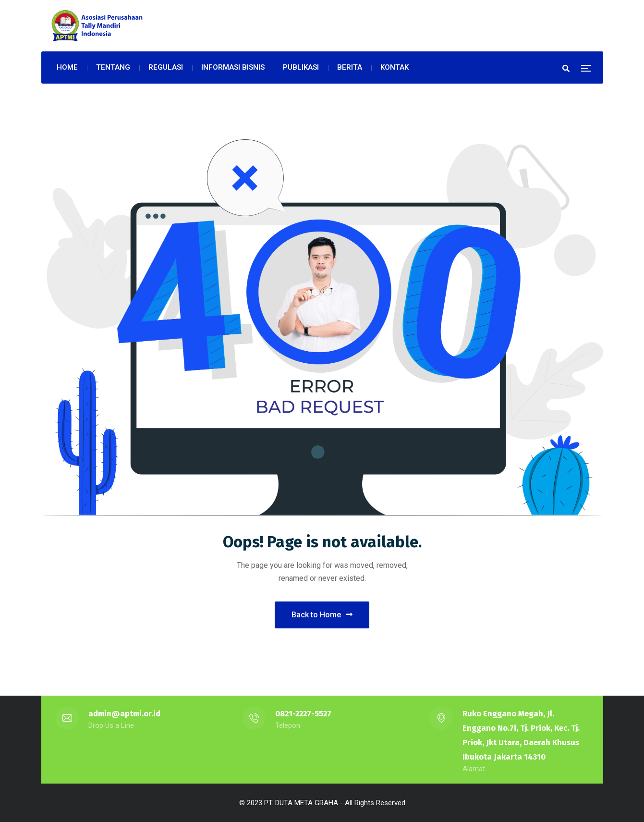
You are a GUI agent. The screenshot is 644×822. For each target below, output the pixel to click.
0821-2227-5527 (303, 714)
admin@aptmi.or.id (124, 714)
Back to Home (322, 615)
